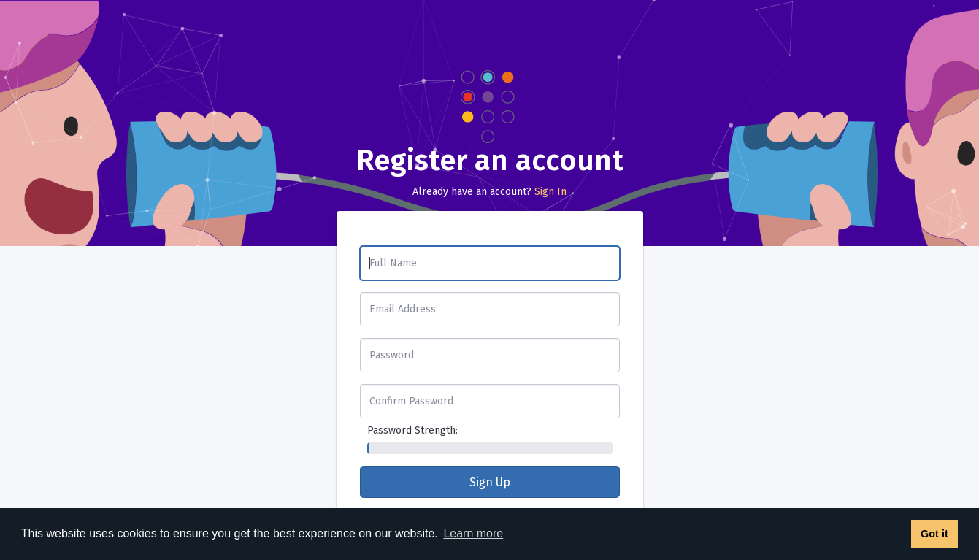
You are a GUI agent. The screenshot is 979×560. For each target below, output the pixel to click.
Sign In (550, 192)
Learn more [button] (473, 533)
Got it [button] (934, 534)
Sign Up (490, 482)
